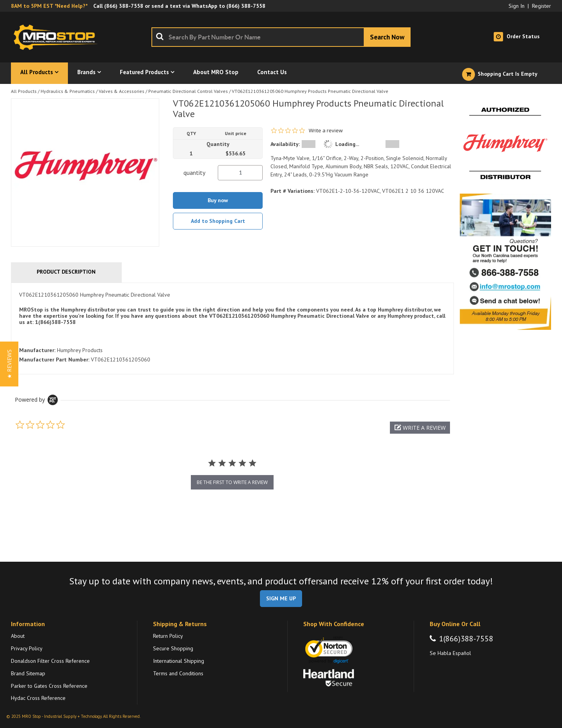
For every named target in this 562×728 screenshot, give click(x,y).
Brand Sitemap (28, 673)
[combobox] (281, 37)
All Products (24, 91)
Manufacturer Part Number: (54, 360)
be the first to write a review (232, 482)
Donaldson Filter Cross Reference (50, 661)
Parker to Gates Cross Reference (49, 686)
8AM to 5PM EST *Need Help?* (49, 6)
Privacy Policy (27, 648)
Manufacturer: (37, 350)
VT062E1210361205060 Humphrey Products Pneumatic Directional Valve (310, 91)
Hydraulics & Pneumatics (68, 91)
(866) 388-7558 (124, 6)
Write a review (326, 131)
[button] (420, 428)
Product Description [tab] (66, 272)
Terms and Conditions (178, 673)
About (18, 636)
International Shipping (179, 661)
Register (542, 6)
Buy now (218, 200)
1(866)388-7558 (466, 639)
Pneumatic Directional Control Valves (188, 91)
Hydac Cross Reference (38, 698)
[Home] (58, 37)
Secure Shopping (173, 648)
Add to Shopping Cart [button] (218, 221)
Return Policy (168, 636)
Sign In (517, 6)
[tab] (232, 328)
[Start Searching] (387, 37)
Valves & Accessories (122, 91)
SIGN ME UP (281, 598)
